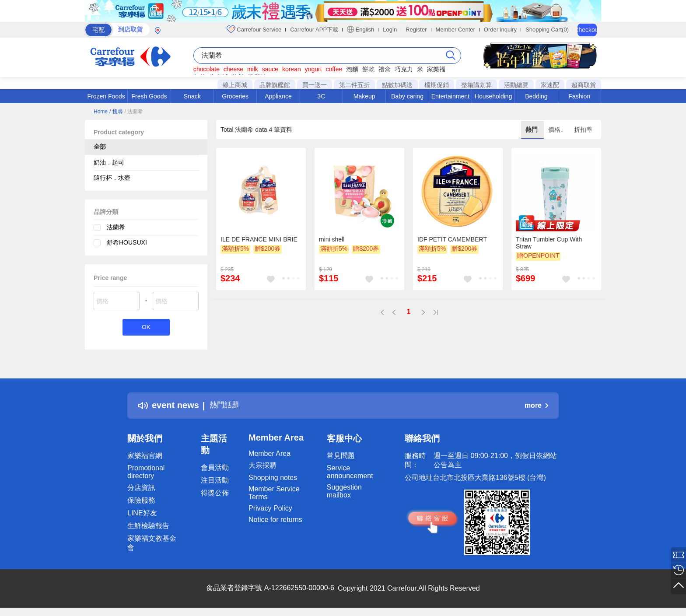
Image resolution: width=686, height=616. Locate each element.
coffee (334, 69)
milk (253, 69)
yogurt (313, 69)
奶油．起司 (109, 162)
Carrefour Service (254, 29)
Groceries (235, 96)
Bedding (536, 96)
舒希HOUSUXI (127, 242)
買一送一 (315, 85)
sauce (270, 69)
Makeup (364, 96)
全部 (100, 147)
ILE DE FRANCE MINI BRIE (259, 239)
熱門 (532, 129)
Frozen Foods (106, 96)
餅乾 (368, 69)
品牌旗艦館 (275, 85)
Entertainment (450, 96)
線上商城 (235, 85)
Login (390, 30)
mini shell (332, 239)
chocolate (206, 69)
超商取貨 (584, 85)
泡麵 (352, 69)
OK (146, 328)
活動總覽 (516, 85)
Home (101, 112)
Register (416, 30)
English (360, 29)
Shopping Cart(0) (547, 30)
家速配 (550, 85)
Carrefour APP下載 (314, 30)
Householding (493, 96)
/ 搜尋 (116, 112)
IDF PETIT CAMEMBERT (452, 239)
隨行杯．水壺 (112, 178)
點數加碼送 (397, 85)
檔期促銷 (437, 85)
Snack (192, 96)
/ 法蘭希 (134, 112)
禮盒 (385, 69)
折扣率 (583, 129)
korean (292, 69)
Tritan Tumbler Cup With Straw (549, 243)
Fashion (579, 96)
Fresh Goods (149, 96)
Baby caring (407, 96)
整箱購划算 (476, 85)
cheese (233, 69)
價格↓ (557, 129)
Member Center (455, 30)
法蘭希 (116, 227)
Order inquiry (500, 30)
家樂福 (436, 69)
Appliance (278, 96)
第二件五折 (354, 85)
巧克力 (404, 69)
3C (321, 96)
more (536, 407)
